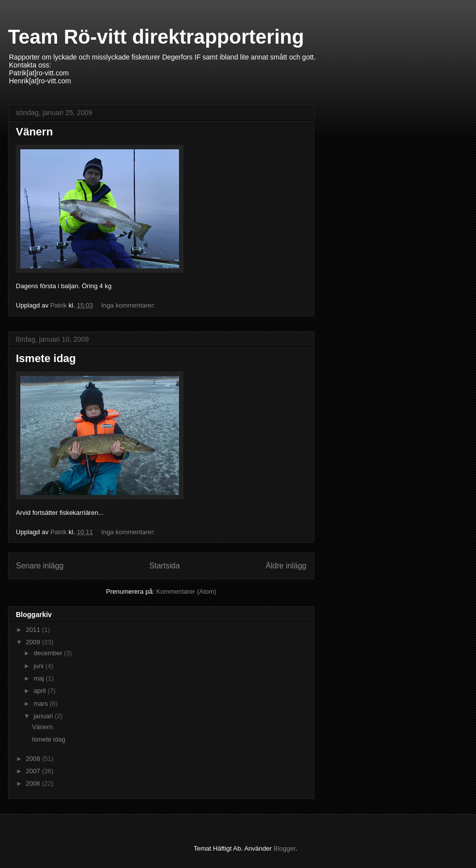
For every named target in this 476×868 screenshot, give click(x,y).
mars (42, 704)
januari (44, 716)
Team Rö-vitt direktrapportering (156, 37)
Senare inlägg (40, 566)
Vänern (34, 132)
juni (40, 666)
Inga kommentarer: (129, 305)
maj (40, 678)
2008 (34, 759)
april (41, 691)
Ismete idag (46, 358)
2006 (34, 783)
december (49, 653)
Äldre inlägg (286, 566)
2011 (34, 630)
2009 (34, 642)
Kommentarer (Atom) (186, 591)
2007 (34, 771)
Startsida (165, 566)
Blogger (285, 848)
